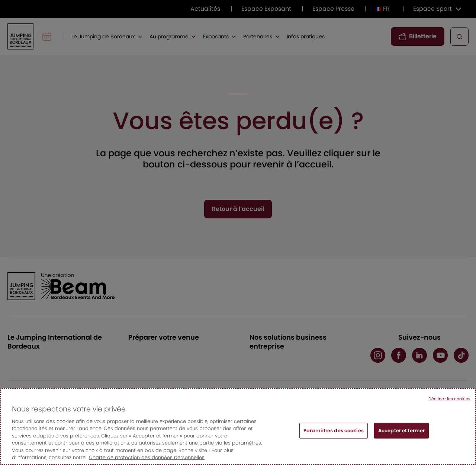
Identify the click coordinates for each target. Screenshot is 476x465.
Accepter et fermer (401, 431)
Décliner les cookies (449, 399)
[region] (238, 426)
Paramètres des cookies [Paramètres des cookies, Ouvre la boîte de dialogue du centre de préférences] (334, 431)
